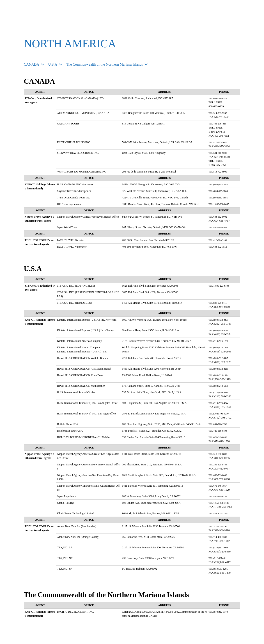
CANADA (33, 64)
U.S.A (55, 64)
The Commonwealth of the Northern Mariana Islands (113, 64)
